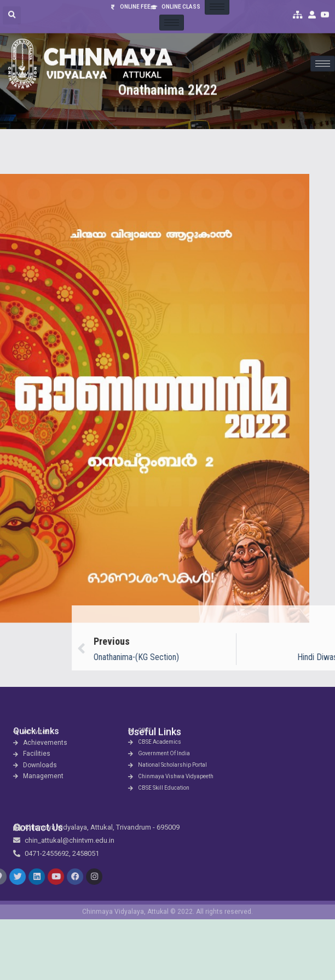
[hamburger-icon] (323, 49)
